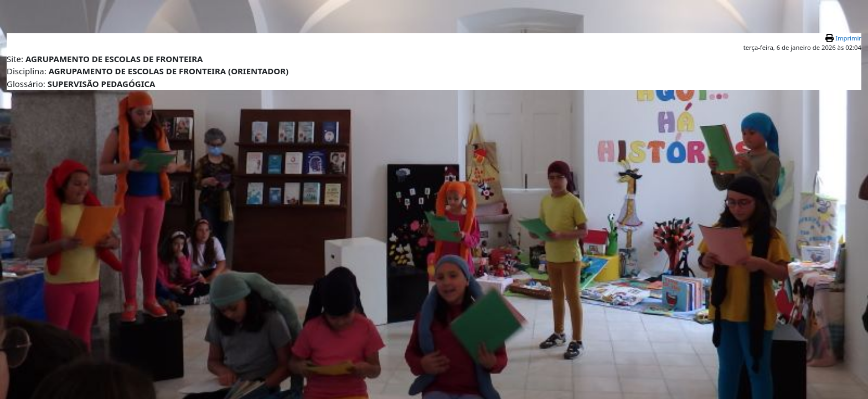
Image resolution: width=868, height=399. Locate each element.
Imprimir (848, 38)
